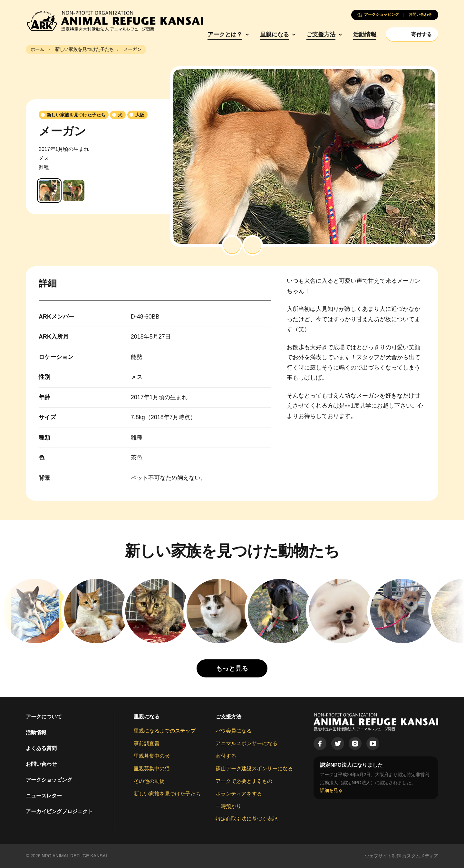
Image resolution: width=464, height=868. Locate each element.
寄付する (226, 756)
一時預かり (228, 806)
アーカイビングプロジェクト (59, 811)
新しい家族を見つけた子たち (167, 794)
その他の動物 (149, 781)
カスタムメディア (420, 856)
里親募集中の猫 (152, 769)
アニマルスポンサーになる (247, 743)
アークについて (44, 717)
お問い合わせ (41, 764)
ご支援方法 (321, 35)
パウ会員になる (234, 731)
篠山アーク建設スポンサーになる (254, 769)
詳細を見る (331, 790)
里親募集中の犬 (152, 756)
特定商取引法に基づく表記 (247, 819)
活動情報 (365, 35)
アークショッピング (49, 780)
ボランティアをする (239, 794)
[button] (232, 245)
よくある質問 (41, 748)
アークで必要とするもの (244, 781)
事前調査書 (147, 743)
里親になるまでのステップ (165, 731)
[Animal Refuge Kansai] (114, 21)
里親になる (275, 35)
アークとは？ (225, 35)
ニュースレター (44, 796)
